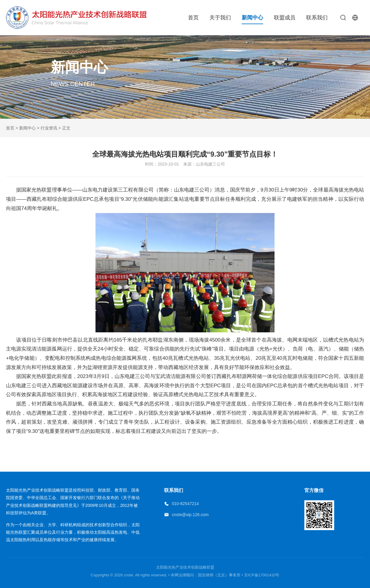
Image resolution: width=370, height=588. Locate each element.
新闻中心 (252, 18)
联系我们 (317, 18)
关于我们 (220, 18)
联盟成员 (285, 18)
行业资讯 (49, 128)
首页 (193, 18)
